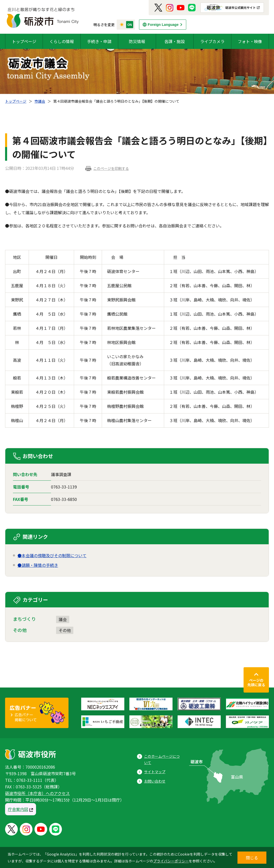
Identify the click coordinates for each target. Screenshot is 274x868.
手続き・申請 (99, 41)
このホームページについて (162, 759)
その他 (65, 630)
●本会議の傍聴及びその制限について (52, 555)
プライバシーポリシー (171, 861)
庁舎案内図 (18, 809)
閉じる (252, 858)
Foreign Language (163, 25)
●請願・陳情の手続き (38, 565)
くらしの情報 (62, 41)
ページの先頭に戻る (256, 682)
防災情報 (137, 41)
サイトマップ (155, 772)
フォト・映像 (250, 41)
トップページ (24, 41)
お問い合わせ (155, 781)
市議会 (40, 101)
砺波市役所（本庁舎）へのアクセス (37, 793)
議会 (63, 619)
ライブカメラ (212, 41)
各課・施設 (175, 41)
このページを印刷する (111, 168)
